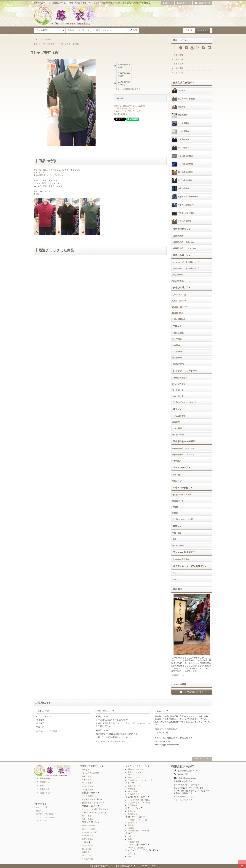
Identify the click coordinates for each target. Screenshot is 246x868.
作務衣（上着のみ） (183, 205)
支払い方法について (134, 723)
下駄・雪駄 (177, 533)
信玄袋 (175, 507)
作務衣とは (177, 59)
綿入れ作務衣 (181, 189)
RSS (38, 821)
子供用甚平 (177, 461)
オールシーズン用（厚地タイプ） (186, 269)
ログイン (168, 3)
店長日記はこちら (179, 675)
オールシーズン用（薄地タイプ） (186, 262)
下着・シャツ (46, 40)
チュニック (177, 573)
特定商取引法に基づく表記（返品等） (130, 106)
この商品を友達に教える (124, 108)
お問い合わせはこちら (183, 800)
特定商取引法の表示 (44, 814)
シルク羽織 (177, 352)
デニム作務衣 (181, 148)
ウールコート (178, 390)
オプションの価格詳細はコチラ (127, 89)
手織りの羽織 (178, 333)
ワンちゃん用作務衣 (181, 559)
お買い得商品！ (179, 319)
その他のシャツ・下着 (182, 495)
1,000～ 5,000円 (179, 295)
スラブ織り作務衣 (183, 156)
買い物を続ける (120, 114)
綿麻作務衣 (180, 107)
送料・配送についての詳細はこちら (111, 742)
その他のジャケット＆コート (184, 402)
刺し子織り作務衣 (183, 172)
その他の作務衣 (182, 221)
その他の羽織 (178, 364)
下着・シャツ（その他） (70, 44)
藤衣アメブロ (191, 671)
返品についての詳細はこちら (167, 729)
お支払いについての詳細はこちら (50, 731)
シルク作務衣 (181, 132)
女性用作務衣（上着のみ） (184, 242)
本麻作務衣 (180, 115)
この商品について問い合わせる (127, 111)
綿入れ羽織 (177, 358)
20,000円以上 (178, 313)
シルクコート (178, 396)
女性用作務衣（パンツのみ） (184, 248)
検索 (134, 30)
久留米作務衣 (181, 140)
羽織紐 (175, 513)
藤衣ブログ (177, 64)
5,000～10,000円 (179, 301)
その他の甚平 (178, 435)
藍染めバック (178, 501)
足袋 (174, 539)
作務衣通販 (177, 68)
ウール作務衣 (181, 123)
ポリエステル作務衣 (183, 99)
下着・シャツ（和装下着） (45, 44)
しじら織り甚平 (179, 416)
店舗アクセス (178, 73)
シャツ (175, 579)
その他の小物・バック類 (183, 519)
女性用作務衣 (178, 236)
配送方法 (40, 811)
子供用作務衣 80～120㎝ (183, 449)
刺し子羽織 (177, 339)
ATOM (44, 821)
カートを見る (203, 30)
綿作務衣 (179, 91)
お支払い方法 (42, 807)
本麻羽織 (176, 345)
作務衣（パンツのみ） (184, 213)
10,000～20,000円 (180, 307)
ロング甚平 (177, 428)
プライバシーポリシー (45, 817)
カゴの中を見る (203, 3)
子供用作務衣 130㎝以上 (183, 455)
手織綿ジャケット (180, 378)
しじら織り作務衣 (183, 164)
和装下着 (176, 475)
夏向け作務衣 (178, 275)
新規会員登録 (184, 3)
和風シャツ (177, 481)
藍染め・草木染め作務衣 (185, 197)
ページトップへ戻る (202, 759)
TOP (35, 40)
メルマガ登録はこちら (192, 692)
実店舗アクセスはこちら (184, 797)
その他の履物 (178, 546)
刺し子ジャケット (180, 384)
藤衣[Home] (177, 55)
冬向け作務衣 (178, 281)
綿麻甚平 (176, 422)
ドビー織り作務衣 (183, 180)
